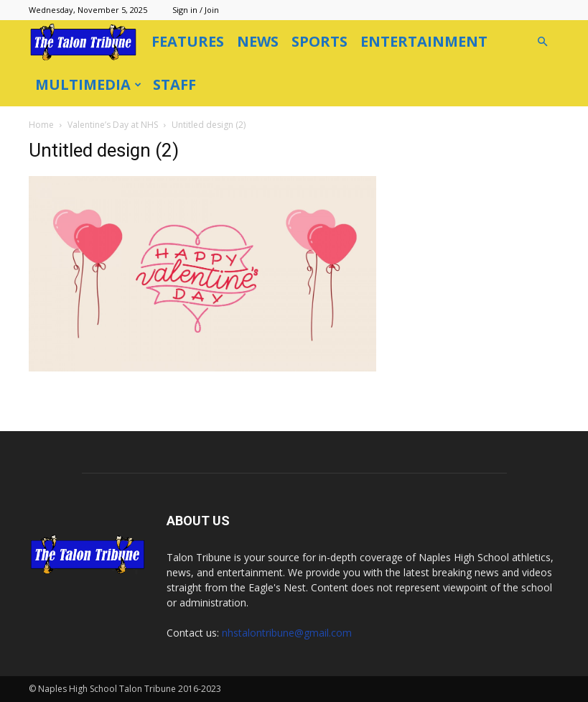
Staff (174, 84)
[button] (543, 42)
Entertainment (424, 41)
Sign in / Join (196, 10)
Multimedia (88, 84)
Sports (319, 41)
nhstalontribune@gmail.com (287, 633)
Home (41, 125)
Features (188, 41)
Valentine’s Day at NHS (113, 125)
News (258, 41)
